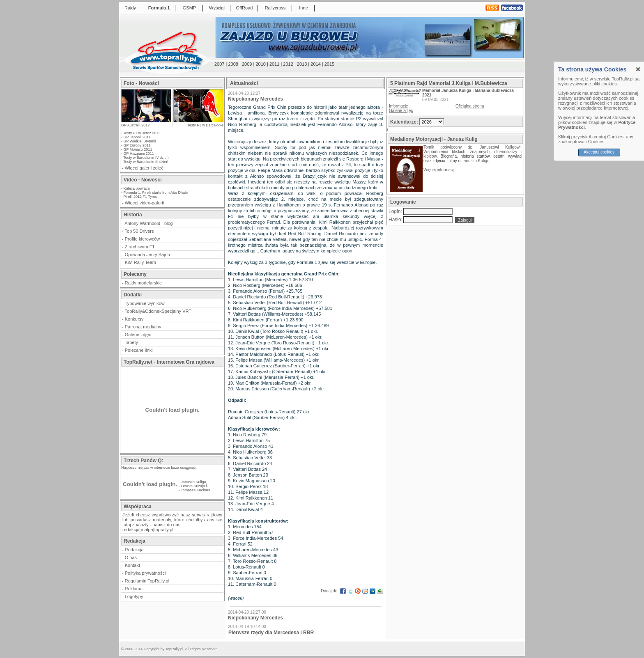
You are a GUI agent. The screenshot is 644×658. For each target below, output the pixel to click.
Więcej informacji (439, 170)
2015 (329, 64)
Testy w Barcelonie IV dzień (146, 158)
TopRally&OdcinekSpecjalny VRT (158, 311)
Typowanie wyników (145, 303)
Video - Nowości (143, 180)
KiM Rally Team (140, 262)
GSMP (189, 8)
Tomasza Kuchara (195, 490)
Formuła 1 (159, 8)
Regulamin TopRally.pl (147, 581)
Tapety (131, 342)
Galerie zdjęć (138, 335)
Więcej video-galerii (144, 203)
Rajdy (130, 8)
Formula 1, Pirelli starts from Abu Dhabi (156, 193)
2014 (315, 64)
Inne (303, 8)
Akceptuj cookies (599, 152)
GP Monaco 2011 (138, 149)
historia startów (475, 156)
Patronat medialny (143, 327)
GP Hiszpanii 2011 (139, 154)
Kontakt (132, 565)
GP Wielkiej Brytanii (140, 141)
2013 (302, 64)
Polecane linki (139, 350)
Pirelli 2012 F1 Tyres (140, 197)
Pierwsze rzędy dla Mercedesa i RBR (271, 633)
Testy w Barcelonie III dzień (146, 162)
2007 (219, 64)
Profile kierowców (143, 239)
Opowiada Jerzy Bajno (147, 254)
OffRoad (245, 8)
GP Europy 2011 (137, 145)
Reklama (134, 589)
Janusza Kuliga (194, 482)
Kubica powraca (137, 188)
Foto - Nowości (141, 83)
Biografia (449, 156)
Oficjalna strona (470, 106)
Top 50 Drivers (139, 231)
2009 (247, 64)
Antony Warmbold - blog (149, 223)
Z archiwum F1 (140, 247)
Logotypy (134, 596)
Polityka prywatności (145, 573)
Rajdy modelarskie (143, 283)
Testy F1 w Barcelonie (205, 125)
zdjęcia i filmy (445, 161)
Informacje (399, 106)
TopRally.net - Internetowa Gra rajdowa (169, 362)
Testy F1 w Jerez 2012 (142, 133)
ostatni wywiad (507, 156)
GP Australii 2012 (135, 125)
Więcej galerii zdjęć (144, 168)
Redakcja (134, 550)
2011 (274, 64)
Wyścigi (217, 8)
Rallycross (275, 8)
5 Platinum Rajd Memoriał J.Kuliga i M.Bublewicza (449, 83)
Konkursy (134, 319)
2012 (288, 64)
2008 (233, 64)
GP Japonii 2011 (137, 137)
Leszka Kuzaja (193, 486)
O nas (131, 557)
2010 (260, 64)
